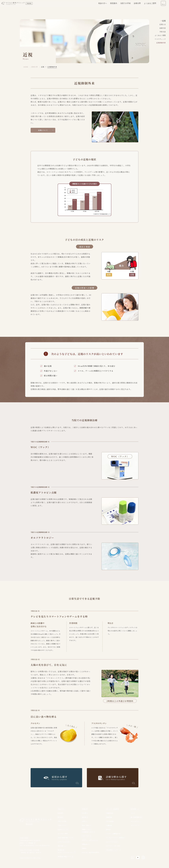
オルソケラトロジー (113, 842)
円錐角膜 (109, 825)
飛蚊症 (84, 848)
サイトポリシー (136, 821)
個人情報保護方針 (136, 817)
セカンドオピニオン (64, 842)
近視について (43, 131)
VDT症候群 (110, 821)
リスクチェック (160, 39)
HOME (26, 67)
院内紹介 (61, 817)
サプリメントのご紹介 (113, 846)
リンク (133, 813)
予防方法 (163, 32)
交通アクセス (62, 825)
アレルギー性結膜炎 (113, 809)
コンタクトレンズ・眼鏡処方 (115, 838)
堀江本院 (61, 846)
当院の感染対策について (65, 838)
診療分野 (137, 5)
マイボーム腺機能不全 (113, 834)
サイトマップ (135, 825)
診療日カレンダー (63, 829)
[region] (103, 834)
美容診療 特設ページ (64, 857)
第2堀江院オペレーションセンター (65, 851)
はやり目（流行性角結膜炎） (91, 852)
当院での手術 (125, 5)
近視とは (163, 24)
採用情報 (133, 809)
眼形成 (108, 829)
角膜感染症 (110, 813)
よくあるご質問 (150, 5)
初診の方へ (103, 5)
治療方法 (163, 28)
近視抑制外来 (161, 43)
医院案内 (114, 5)
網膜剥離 (109, 817)
